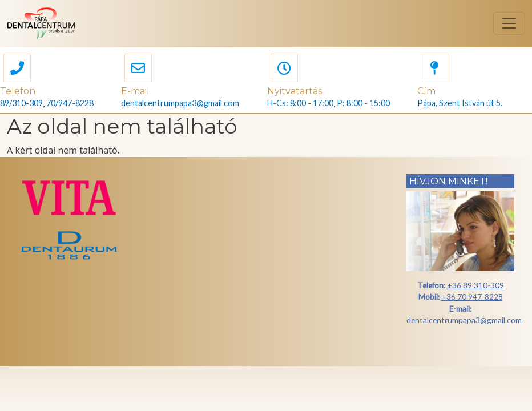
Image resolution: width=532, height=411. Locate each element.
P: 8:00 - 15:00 (363, 103)
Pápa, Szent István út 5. (460, 103)
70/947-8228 (70, 103)
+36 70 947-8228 (472, 297)
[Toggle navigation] (509, 23)
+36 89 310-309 (475, 285)
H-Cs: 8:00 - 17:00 (300, 103)
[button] (17, 69)
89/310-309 (21, 103)
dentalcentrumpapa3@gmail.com (180, 103)
